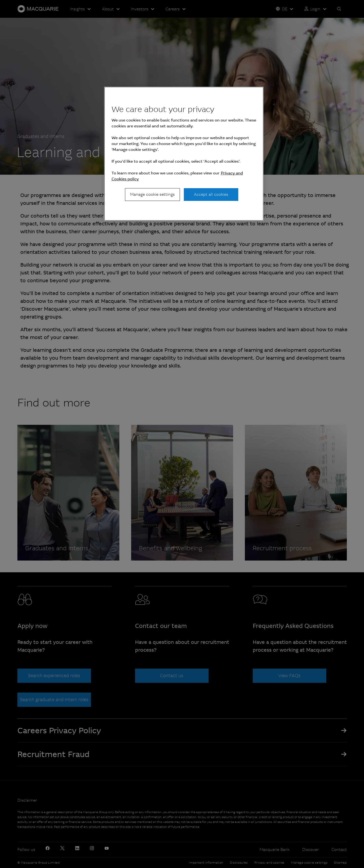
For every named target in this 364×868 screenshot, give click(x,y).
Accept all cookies (211, 194)
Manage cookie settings (152, 194)
